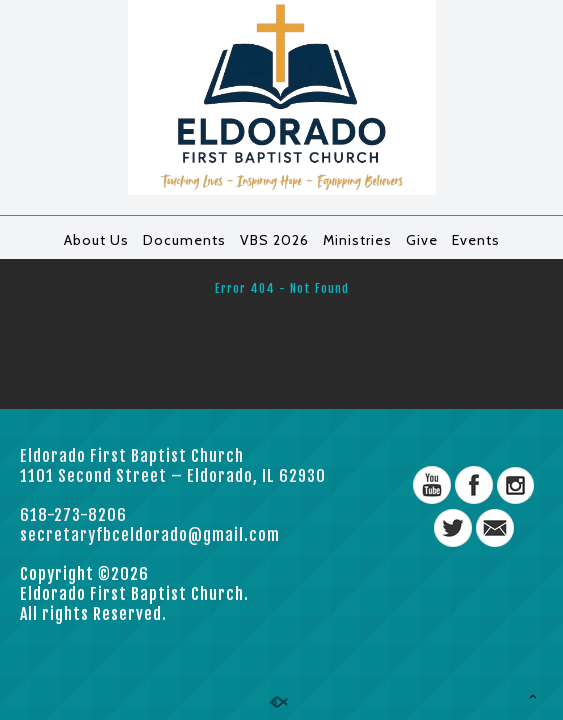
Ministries (357, 240)
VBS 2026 (274, 240)
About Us (96, 240)
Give (422, 240)
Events (476, 240)
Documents (184, 240)
